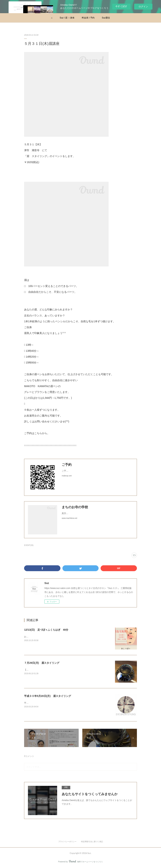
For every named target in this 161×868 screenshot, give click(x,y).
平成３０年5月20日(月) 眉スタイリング (48, 696)
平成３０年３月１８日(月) (37, 703)
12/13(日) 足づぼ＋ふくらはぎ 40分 (46, 630)
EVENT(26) (29, 545)
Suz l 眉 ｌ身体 (67, 18)
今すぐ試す (121, 6)
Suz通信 (106, 18)
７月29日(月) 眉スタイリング (42, 663)
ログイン (143, 6)
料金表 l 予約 (88, 18)
